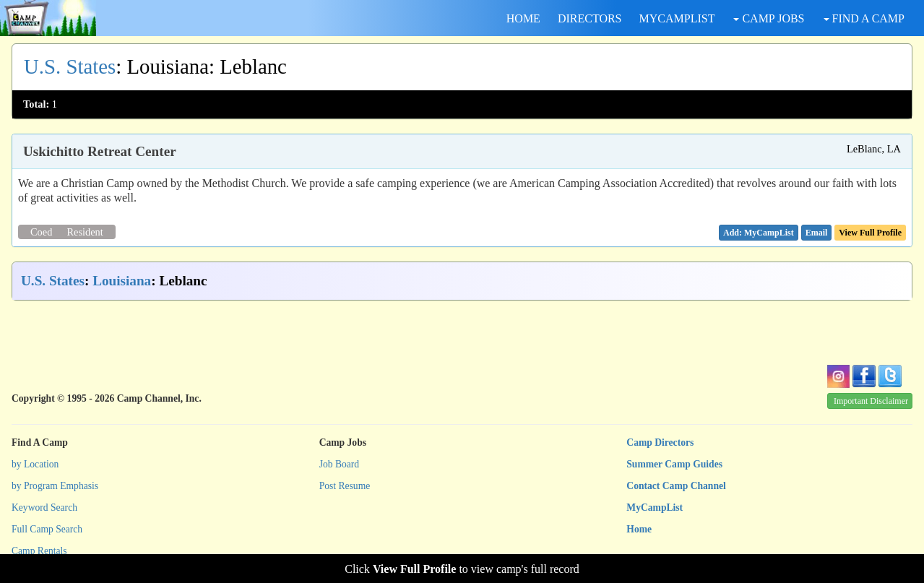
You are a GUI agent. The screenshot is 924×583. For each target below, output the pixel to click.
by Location (35, 464)
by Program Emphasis (55, 486)
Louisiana (122, 281)
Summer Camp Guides (674, 464)
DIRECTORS (590, 18)
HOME (523, 18)
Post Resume (345, 486)
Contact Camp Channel (676, 486)
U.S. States (70, 66)
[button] (817, 233)
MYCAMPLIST (677, 18)
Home (639, 529)
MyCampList (655, 508)
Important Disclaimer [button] (871, 401)
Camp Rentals (39, 551)
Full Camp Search (47, 529)
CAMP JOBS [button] (769, 18)
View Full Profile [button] (870, 233)
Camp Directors (660, 442)
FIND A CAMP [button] (864, 18)
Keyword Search (44, 508)
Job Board (340, 464)
